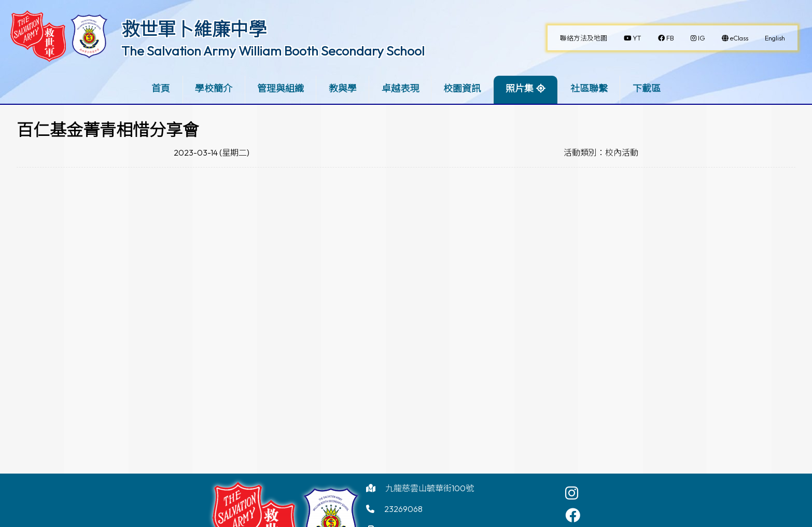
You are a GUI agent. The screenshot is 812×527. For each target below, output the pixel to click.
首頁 (161, 88)
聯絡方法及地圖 (584, 38)
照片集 (520, 88)
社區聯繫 (589, 88)
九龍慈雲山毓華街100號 (430, 488)
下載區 (647, 88)
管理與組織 (281, 88)
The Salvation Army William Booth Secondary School (273, 51)
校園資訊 (462, 88)
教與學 (343, 88)
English (775, 38)
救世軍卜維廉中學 (194, 29)
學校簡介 (214, 88)
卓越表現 (400, 88)
